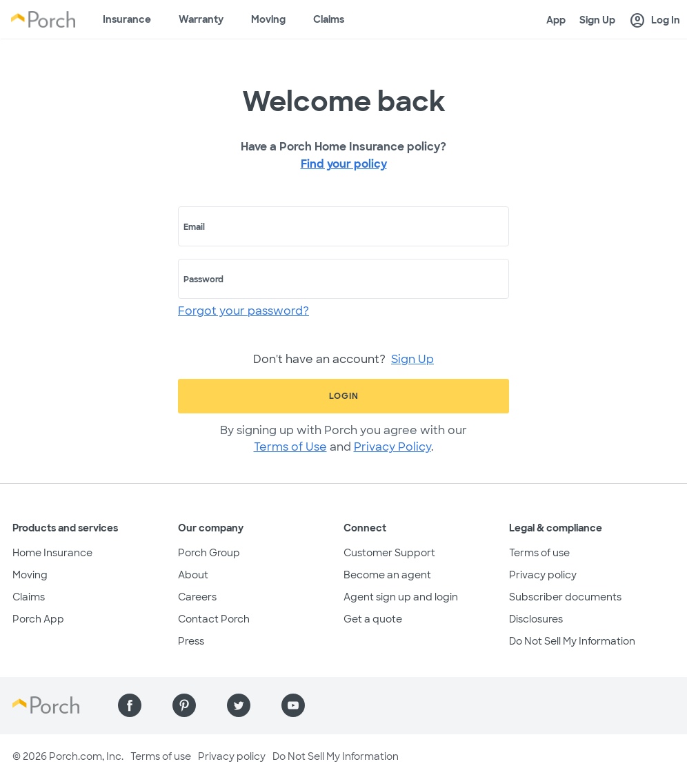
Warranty (201, 19)
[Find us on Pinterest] (184, 705)
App (556, 20)
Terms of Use (290, 447)
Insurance (127, 19)
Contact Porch (214, 619)
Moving (268, 19)
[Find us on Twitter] (239, 705)
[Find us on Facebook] (130, 705)
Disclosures (536, 619)
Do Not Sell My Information (572, 641)
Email (194, 227)
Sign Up (597, 20)
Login (344, 396)
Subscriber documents (565, 597)
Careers (197, 597)
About (193, 575)
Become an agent (387, 575)
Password (203, 280)
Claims (329, 19)
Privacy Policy (392, 447)
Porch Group (209, 553)
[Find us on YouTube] (293, 705)
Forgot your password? (243, 311)
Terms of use (539, 553)
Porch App (38, 619)
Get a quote (373, 619)
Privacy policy (543, 575)
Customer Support (389, 553)
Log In (655, 21)
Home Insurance (52, 553)
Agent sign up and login (401, 597)
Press (191, 641)
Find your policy (344, 164)
